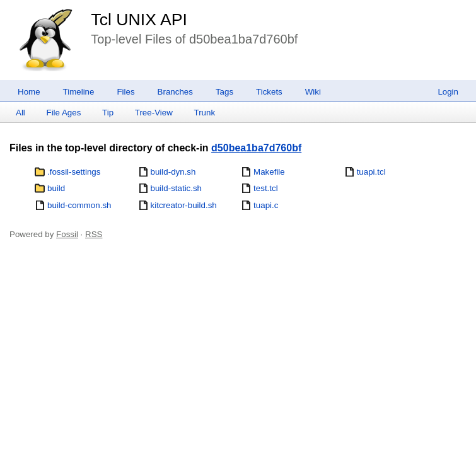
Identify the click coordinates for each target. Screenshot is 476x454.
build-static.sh (177, 188)
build (56, 188)
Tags (224, 92)
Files (125, 92)
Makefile (269, 172)
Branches (175, 92)
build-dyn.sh (173, 172)
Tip (108, 113)
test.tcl (266, 188)
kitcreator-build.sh (184, 205)
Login (448, 92)
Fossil (67, 234)
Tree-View (154, 113)
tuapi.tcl (371, 172)
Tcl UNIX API (139, 20)
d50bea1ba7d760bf (256, 148)
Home (29, 92)
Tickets (269, 92)
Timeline (79, 92)
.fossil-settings (74, 172)
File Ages (64, 113)
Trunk (204, 113)
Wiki (313, 92)
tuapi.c (266, 205)
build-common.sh (79, 205)
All (20, 113)
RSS (94, 234)
